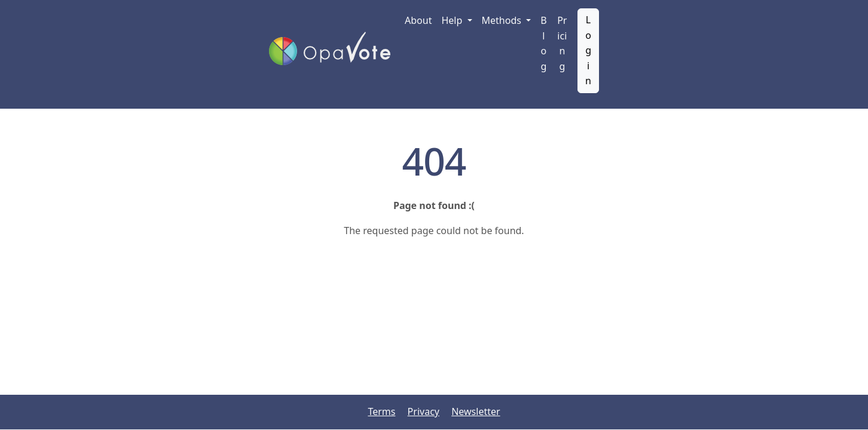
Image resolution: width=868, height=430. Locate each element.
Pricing (562, 43)
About (418, 20)
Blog (543, 43)
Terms (381, 411)
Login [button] (588, 50)
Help (453, 20)
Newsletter (476, 411)
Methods (503, 20)
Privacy (424, 411)
